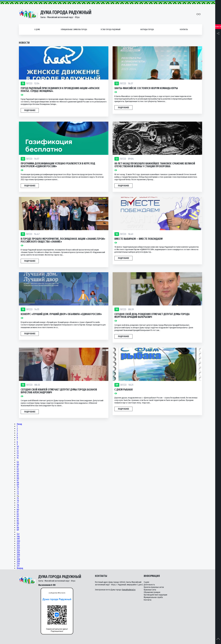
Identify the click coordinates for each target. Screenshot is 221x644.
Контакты (184, 29)
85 (18, 521)
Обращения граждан (152, 592)
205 (18, 553)
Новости (218, 27)
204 (18, 550)
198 (18, 537)
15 (18, 458)
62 (18, 469)
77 (18, 503)
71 (18, 489)
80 (18, 510)
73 (18, 494)
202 (18, 546)
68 (18, 483)
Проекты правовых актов (154, 587)
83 (18, 516)
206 (18, 555)
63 (18, 471)
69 (18, 485)
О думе (37, 29)
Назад (19, 424)
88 (18, 528)
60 (18, 465)
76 (18, 501)
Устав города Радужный (111, 29)
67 (18, 480)
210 (18, 564)
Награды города (147, 29)
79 (18, 507)
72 (18, 492)
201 (18, 543)
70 (18, 487)
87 (18, 525)
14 (18, 456)
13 (18, 453)
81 (18, 512)
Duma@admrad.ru (129, 590)
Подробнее (30, 110)
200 (18, 541)
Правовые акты (150, 590)
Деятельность (149, 585)
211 (18, 566)
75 (18, 498)
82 (18, 514)
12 (18, 451)
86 (18, 523)
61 (18, 467)
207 (18, 557)
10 (18, 447)
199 (18, 539)
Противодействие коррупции (155, 595)
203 (18, 548)
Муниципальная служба (153, 597)
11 (18, 449)
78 (18, 505)
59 (18, 462)
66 (18, 478)
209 (18, 562)
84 (18, 519)
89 (18, 530)
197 (18, 534)
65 (18, 476)
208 (18, 559)
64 (18, 474)
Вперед (20, 568)
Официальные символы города (74, 29)
